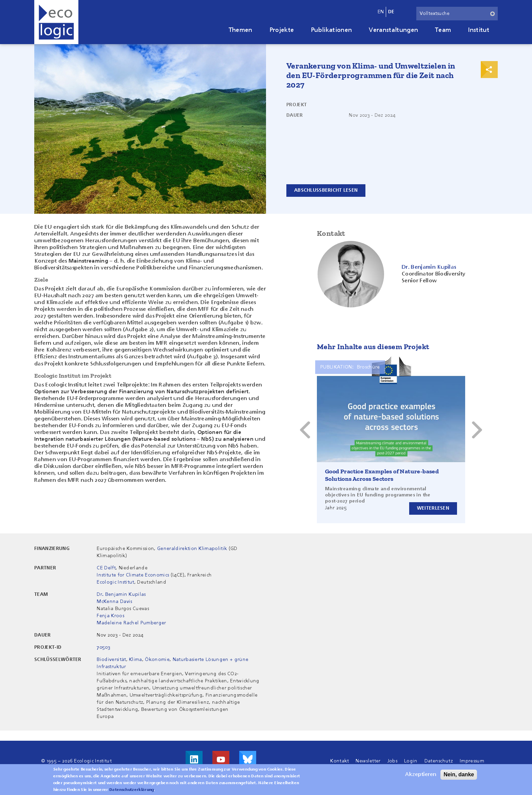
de (391, 12)
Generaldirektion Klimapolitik (192, 549)
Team (443, 30)
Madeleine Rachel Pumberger (131, 623)
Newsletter (368, 761)
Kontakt (339, 761)
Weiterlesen (433, 508)
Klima (136, 660)
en (381, 12)
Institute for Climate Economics (133, 575)
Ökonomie (157, 660)
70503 (103, 647)
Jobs (392, 761)
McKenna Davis (114, 602)
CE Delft (106, 568)
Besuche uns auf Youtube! (221, 759)
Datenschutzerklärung (131, 791)
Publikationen (331, 30)
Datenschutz (439, 761)
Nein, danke (459, 775)
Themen (241, 30)
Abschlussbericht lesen (326, 190)
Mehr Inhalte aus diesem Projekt (373, 347)
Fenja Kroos (110, 616)
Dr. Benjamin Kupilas (121, 594)
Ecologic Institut (115, 582)
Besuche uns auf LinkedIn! (194, 759)
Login (411, 761)
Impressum (472, 761)
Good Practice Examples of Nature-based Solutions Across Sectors (382, 475)
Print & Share (489, 70)
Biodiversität (111, 660)
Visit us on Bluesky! (248, 759)
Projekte (282, 30)
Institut (479, 30)
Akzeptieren (421, 776)
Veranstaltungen (393, 30)
